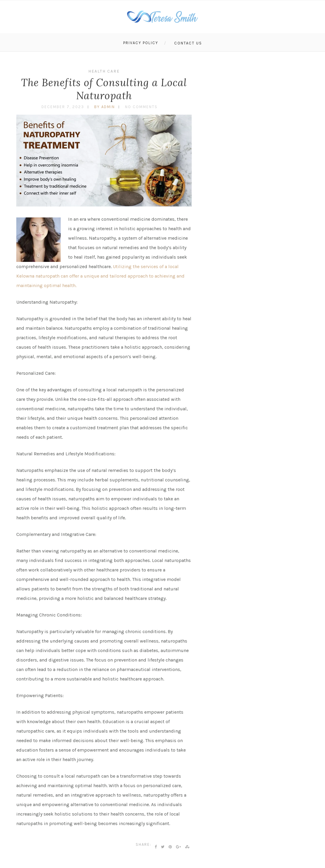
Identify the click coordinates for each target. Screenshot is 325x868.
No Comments (141, 107)
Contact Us (188, 43)
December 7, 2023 (63, 107)
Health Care (104, 71)
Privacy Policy (141, 43)
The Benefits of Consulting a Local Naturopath (104, 89)
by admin (105, 107)
